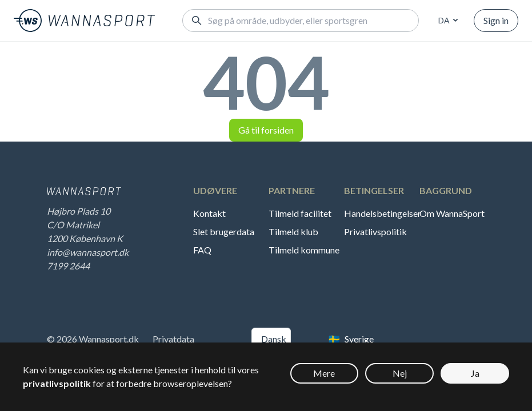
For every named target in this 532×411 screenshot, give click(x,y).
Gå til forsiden (266, 130)
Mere (324, 373)
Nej (400, 373)
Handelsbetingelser (381, 213)
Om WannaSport (452, 213)
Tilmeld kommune (304, 250)
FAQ (202, 250)
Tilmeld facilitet (300, 213)
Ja (475, 373)
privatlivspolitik (57, 383)
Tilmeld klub (293, 231)
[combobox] (446, 21)
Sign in (496, 20)
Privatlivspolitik (375, 231)
